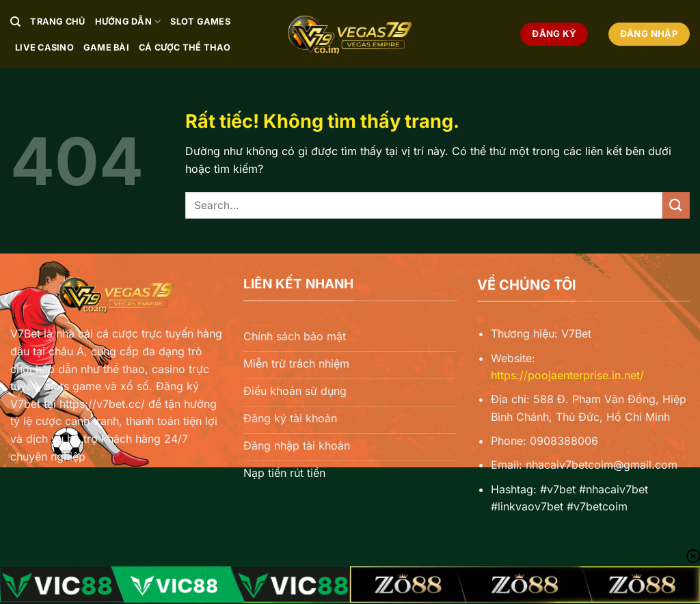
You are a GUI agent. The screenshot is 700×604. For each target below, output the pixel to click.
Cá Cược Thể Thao (185, 47)
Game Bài (106, 47)
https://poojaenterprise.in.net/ (567, 375)
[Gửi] (676, 205)
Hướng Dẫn (128, 22)
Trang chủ (57, 22)
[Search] (15, 22)
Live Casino (44, 47)
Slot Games (200, 22)
